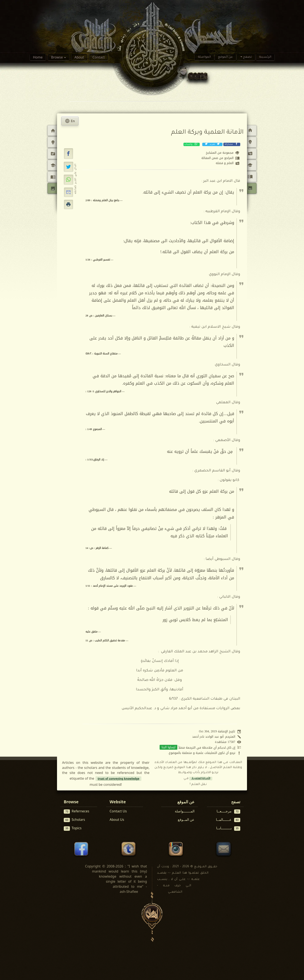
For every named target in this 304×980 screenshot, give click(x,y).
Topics (73, 828)
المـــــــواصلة (185, 811)
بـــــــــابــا (228, 828)
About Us (117, 820)
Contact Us (118, 811)
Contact (99, 57)
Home (38, 57)
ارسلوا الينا (168, 747)
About (79, 57)
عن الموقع (225, 57)
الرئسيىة (265, 57)
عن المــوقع (186, 820)
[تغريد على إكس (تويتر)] (69, 167)
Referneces (77, 811)
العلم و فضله (225, 163)
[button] (69, 154)
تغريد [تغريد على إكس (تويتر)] (212, 144)
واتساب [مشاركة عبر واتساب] (191, 144)
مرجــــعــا (229, 811)
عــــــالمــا (228, 820)
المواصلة (204, 57)
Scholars (74, 820)
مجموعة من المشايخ (220, 153)
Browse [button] (57, 57)
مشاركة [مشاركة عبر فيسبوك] (231, 144)
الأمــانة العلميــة (201, 779)
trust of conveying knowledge (118, 779)
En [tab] (70, 121)
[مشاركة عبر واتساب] (69, 180)
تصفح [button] (247, 57)
